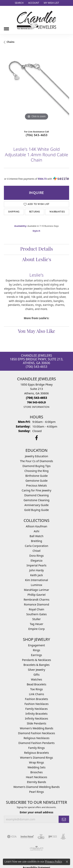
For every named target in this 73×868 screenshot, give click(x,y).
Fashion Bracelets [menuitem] (36, 699)
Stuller (36, 619)
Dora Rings (37, 556)
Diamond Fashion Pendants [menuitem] (37, 743)
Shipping (14, 212)
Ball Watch (36, 536)
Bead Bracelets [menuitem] (36, 684)
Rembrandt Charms (36, 600)
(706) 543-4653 (37, 135)
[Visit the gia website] (12, 837)
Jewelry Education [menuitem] (36, 456)
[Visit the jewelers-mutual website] (27, 837)
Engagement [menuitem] (36, 645)
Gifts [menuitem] (36, 675)
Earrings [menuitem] (36, 655)
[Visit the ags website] (37, 848)
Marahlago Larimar (37, 590)
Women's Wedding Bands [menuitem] (37, 728)
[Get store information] (36, 407)
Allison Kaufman (37, 526)
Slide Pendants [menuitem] (37, 723)
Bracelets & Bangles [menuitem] (37, 665)
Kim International (36, 580)
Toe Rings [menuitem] (36, 689)
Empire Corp (36, 629)
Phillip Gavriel (36, 595)
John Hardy (36, 570)
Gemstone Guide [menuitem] (37, 481)
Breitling (36, 541)
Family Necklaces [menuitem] (36, 709)
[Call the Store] (36, 398)
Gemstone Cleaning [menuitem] (36, 500)
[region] (36, 88)
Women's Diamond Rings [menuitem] (36, 758)
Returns (35, 212)
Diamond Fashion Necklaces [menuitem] (37, 733)
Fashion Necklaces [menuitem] (37, 704)
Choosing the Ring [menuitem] (37, 471)
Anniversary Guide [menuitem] (36, 505)
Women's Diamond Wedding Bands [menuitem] (37, 787)
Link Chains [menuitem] (36, 694)
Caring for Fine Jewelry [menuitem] (37, 490)
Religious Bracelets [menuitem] (36, 753)
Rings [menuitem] (36, 650)
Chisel (36, 551)
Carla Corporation (36, 546)
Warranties (57, 212)
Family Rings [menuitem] (36, 748)
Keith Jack (36, 575)
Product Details (37, 249)
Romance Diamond (36, 604)
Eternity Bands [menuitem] (36, 782)
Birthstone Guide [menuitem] (36, 476)
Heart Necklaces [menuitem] (36, 777)
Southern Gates (36, 614)
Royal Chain (36, 609)
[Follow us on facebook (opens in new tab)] (36, 438)
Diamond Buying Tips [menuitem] (36, 466)
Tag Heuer (36, 624)
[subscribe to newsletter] (64, 819)
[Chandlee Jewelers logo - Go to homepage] (36, 20)
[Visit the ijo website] (53, 837)
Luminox (36, 585)
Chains (11, 42)
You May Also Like (36, 332)
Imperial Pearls (37, 565)
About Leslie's (37, 260)
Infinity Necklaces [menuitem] (36, 718)
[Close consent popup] (67, 862)
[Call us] (36, 402)
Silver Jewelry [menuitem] (36, 670)
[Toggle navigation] (6, 27)
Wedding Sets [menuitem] (36, 767)
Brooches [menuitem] (36, 772)
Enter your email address (36, 812)
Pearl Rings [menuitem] (37, 792)
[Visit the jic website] (63, 837)
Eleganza (36, 560)
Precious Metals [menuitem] (36, 485)
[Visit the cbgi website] (41, 837)
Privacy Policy (53, 862)
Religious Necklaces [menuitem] (36, 738)
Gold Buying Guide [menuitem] (36, 510)
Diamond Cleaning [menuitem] (36, 495)
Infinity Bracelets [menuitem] (36, 714)
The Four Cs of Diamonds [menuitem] (37, 461)
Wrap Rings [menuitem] (36, 762)
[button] (19, 3)
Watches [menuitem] (36, 679)
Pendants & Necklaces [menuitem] (36, 660)
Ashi (36, 531)
